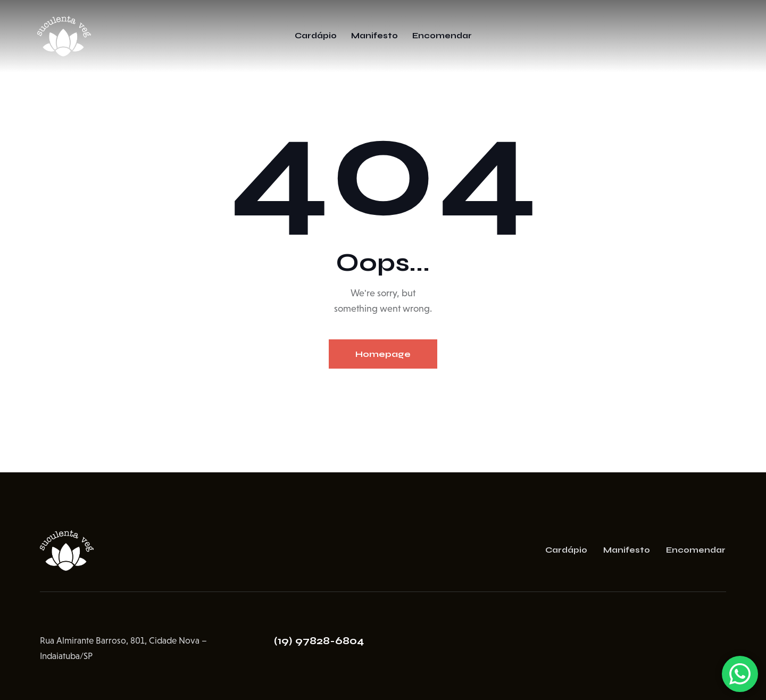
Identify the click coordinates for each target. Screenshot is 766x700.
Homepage (383, 354)
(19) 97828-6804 (319, 641)
